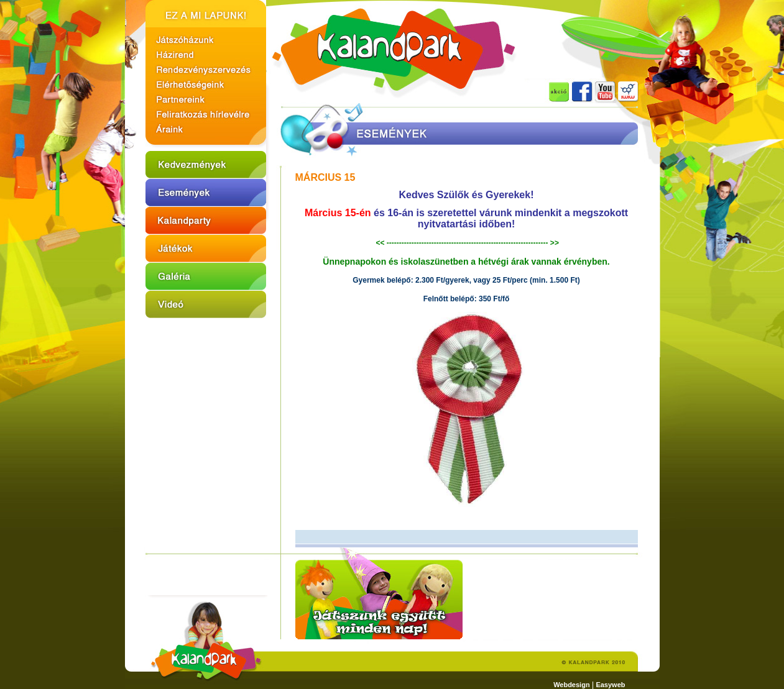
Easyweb (610, 685)
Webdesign (571, 685)
